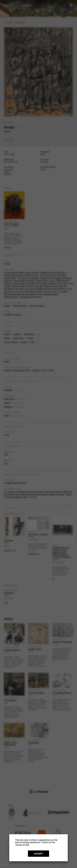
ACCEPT (39, 854)
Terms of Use (22, 845)
